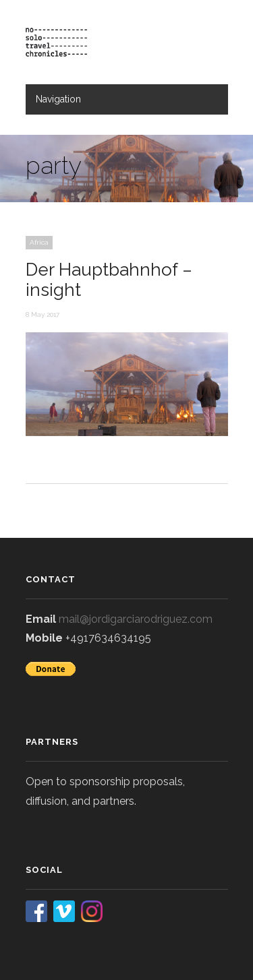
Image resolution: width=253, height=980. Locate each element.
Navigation (58, 99)
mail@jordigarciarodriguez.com (136, 619)
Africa (39, 242)
